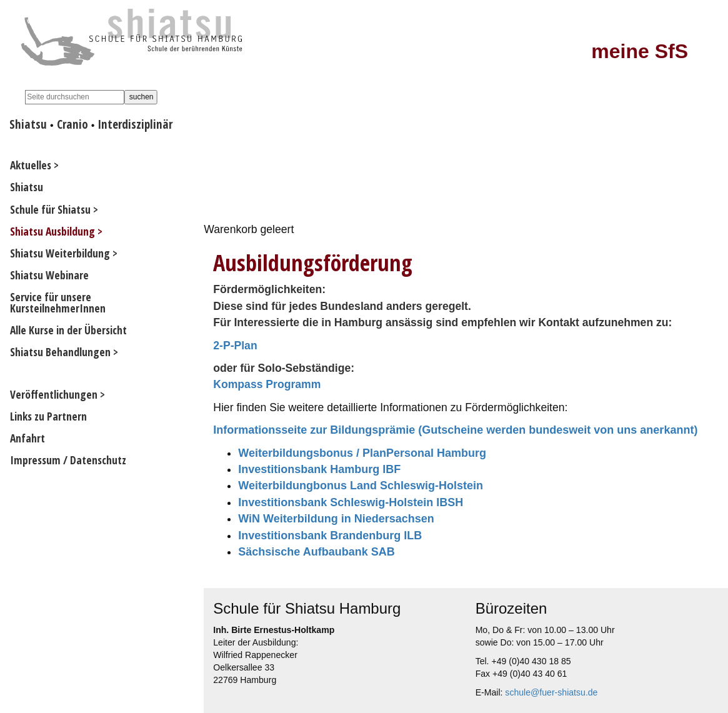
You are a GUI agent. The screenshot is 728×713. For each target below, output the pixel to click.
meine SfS (640, 51)
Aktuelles (31, 165)
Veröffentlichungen (54, 394)
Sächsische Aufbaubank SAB (316, 552)
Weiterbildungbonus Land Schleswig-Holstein (361, 486)
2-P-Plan (235, 346)
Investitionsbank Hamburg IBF (319, 469)
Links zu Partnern (48, 416)
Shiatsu (28, 124)
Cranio (72, 124)
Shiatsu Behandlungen (60, 352)
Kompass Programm (267, 384)
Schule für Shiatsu (50, 209)
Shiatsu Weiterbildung (60, 253)
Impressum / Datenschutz (68, 460)
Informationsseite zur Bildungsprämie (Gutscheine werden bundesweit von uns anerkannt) (455, 430)
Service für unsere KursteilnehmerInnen (58, 302)
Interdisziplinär (135, 124)
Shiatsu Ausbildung (52, 231)
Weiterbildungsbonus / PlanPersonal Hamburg (362, 453)
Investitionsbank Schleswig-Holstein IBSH (351, 502)
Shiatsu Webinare (49, 275)
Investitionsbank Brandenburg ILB (330, 536)
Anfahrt (27, 438)
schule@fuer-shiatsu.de (551, 692)
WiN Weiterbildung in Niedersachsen (336, 519)
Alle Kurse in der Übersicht (68, 330)
